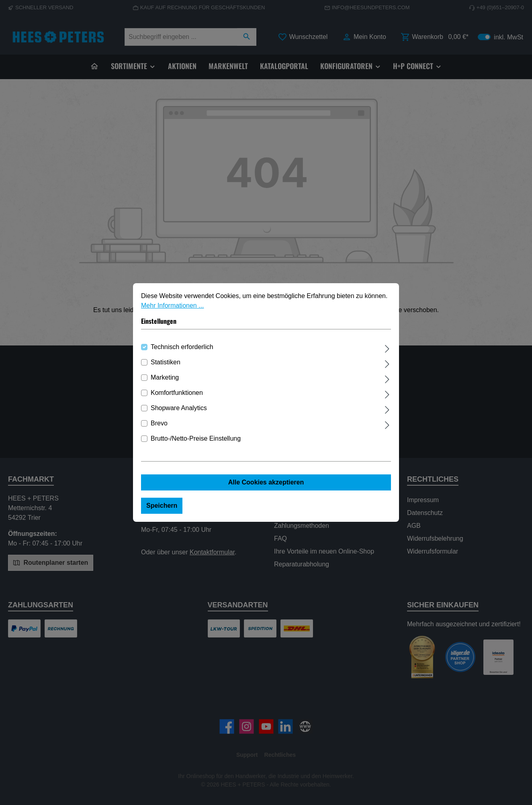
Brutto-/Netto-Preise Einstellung (196, 438)
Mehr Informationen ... (173, 305)
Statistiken (166, 362)
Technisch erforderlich (182, 347)
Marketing (165, 377)
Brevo (159, 423)
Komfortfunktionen (177, 393)
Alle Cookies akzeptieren (266, 482)
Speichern (162, 506)
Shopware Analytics (179, 408)
